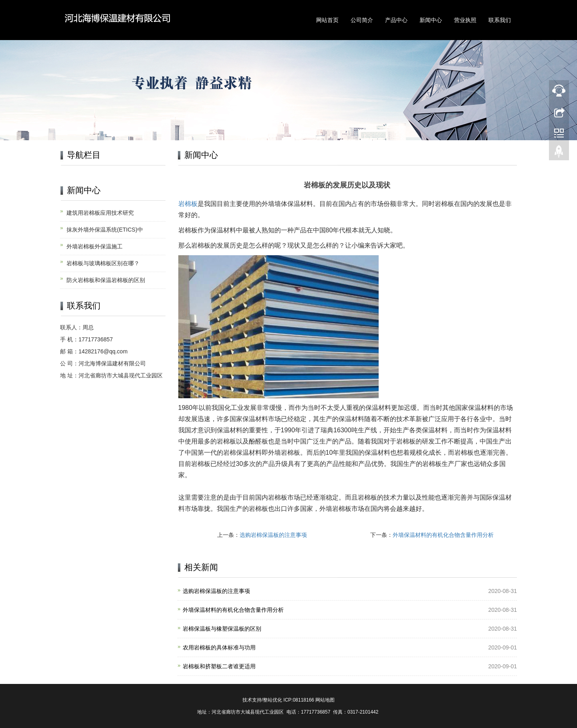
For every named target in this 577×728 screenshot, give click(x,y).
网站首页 (327, 20)
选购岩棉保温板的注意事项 (273, 535)
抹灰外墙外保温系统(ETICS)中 (105, 230)
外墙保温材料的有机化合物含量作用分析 (443, 535)
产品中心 (396, 20)
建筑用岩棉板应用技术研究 (100, 213)
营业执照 (465, 20)
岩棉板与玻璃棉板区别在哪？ (103, 263)
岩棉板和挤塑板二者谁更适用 (219, 666)
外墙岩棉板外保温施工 (95, 246)
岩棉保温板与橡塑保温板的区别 (222, 629)
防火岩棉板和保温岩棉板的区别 (106, 280)
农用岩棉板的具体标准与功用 (219, 647)
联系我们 (500, 20)
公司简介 (362, 20)
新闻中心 (431, 20)
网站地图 (325, 700)
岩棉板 (188, 204)
